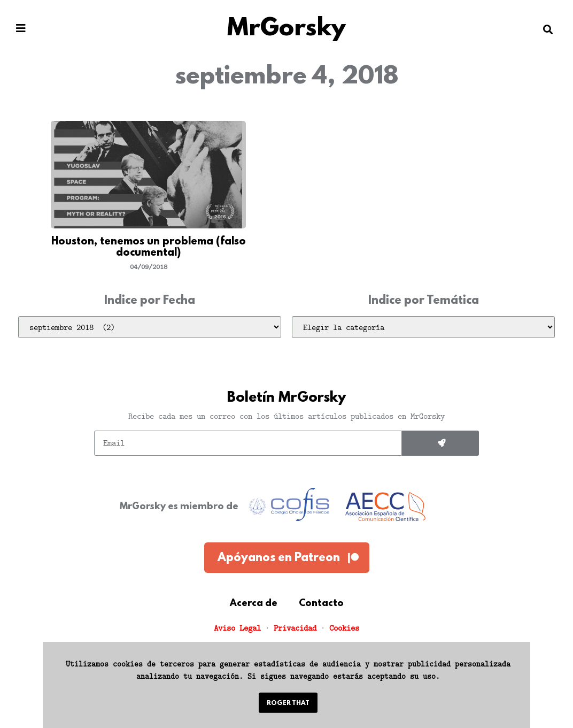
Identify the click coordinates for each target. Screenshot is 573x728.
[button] (21, 29)
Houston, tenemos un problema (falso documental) (149, 248)
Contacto (321, 604)
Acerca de (254, 604)
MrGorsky (286, 29)
